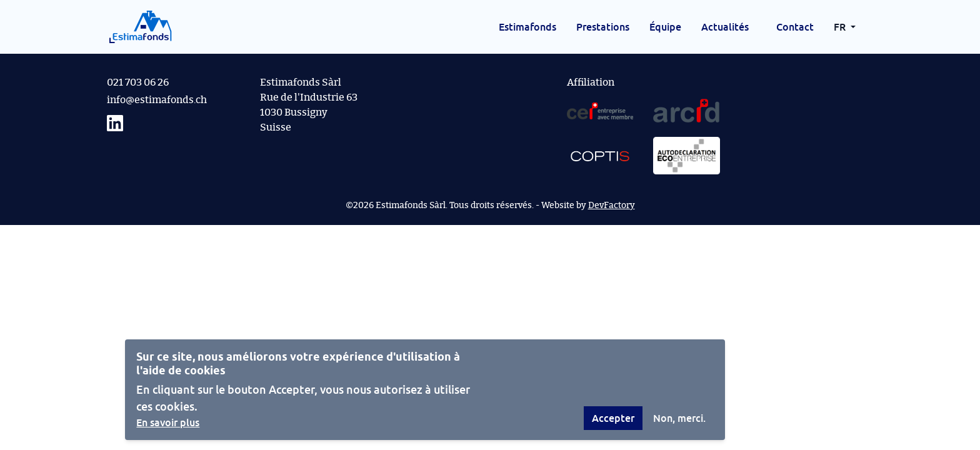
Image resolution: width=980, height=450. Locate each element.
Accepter (613, 418)
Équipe (665, 27)
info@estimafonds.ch (157, 100)
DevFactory (612, 206)
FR (841, 27)
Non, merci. (679, 418)
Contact (795, 27)
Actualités (725, 27)
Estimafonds (527, 27)
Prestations (603, 27)
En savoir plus (168, 422)
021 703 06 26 (138, 82)
